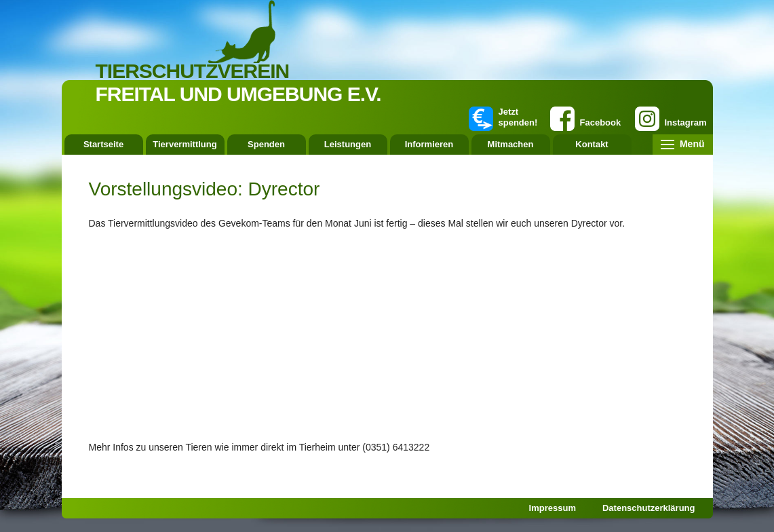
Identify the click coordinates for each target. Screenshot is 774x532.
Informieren (429, 144)
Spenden (266, 144)
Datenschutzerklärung (649, 508)
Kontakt (592, 144)
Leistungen (348, 144)
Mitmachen (511, 144)
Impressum (553, 508)
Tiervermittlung (185, 144)
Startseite (103, 144)
